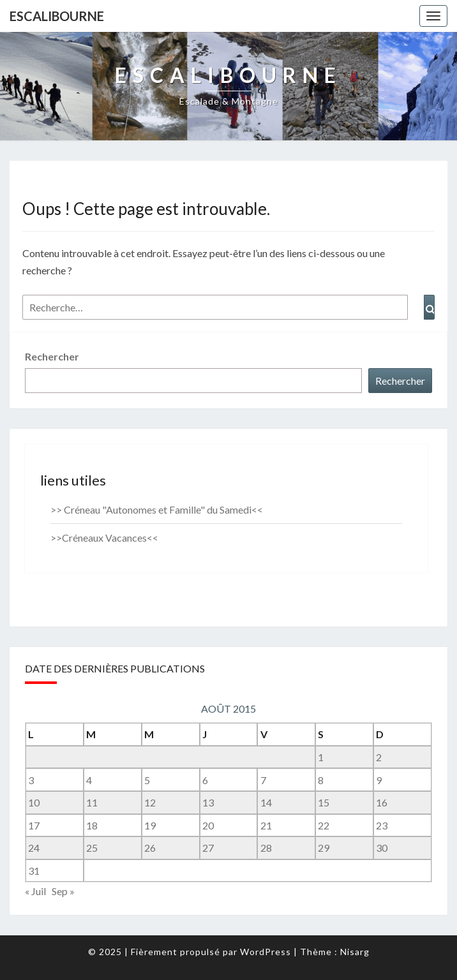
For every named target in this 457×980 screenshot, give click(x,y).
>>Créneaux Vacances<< (104, 538)
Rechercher (52, 356)
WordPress (266, 952)
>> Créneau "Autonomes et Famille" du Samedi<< (157, 509)
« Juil (35, 891)
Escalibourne (57, 16)
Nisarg (355, 952)
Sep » (63, 891)
